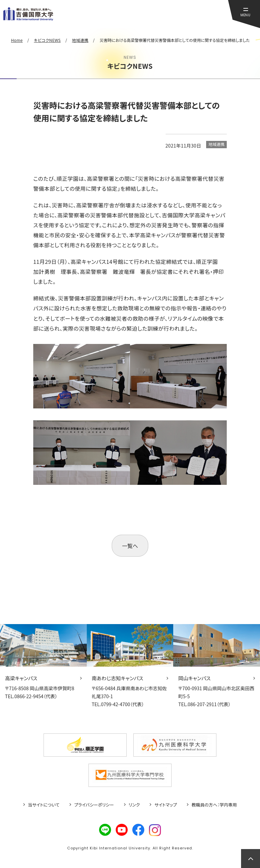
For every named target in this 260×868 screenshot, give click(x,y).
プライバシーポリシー (94, 805)
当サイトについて (44, 805)
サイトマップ (166, 805)
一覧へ (130, 546)
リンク (134, 805)
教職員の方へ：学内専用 (214, 805)
